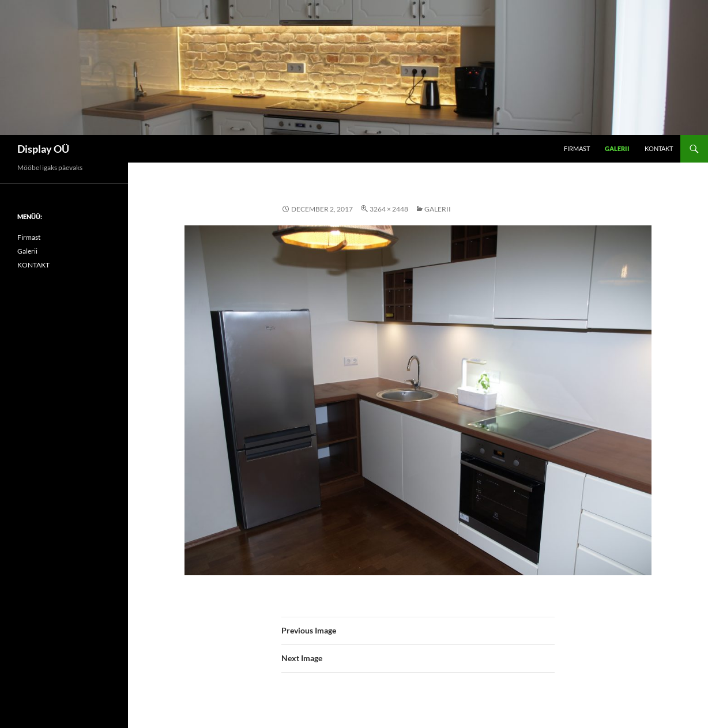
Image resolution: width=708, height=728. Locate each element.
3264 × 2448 (389, 209)
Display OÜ (43, 149)
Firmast (577, 148)
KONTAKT (659, 148)
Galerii (617, 148)
